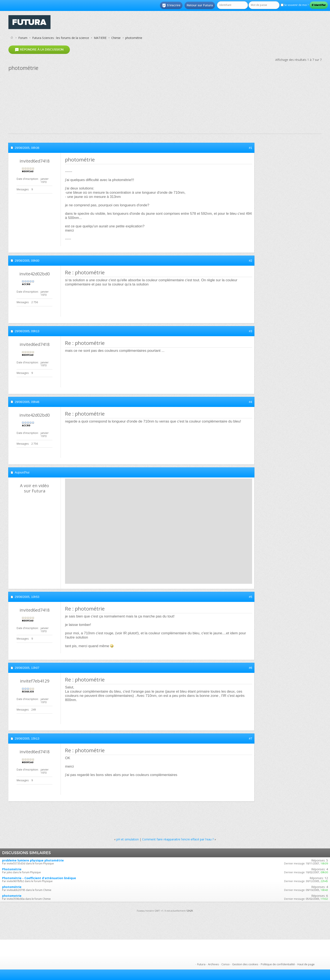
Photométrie (12, 869)
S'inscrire (171, 5)
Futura (201, 964)
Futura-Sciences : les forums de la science (61, 38)
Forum (23, 38)
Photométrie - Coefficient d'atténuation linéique (39, 878)
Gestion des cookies (245, 964)
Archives (213, 964)
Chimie (116, 38)
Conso (226, 964)
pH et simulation (128, 839)
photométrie (12, 887)
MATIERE (100, 38)
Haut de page (306, 964)
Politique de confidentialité (278, 964)
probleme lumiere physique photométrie (33, 860)
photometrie (12, 896)
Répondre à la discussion (39, 50)
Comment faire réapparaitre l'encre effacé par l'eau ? (178, 839)
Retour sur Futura (200, 5)
